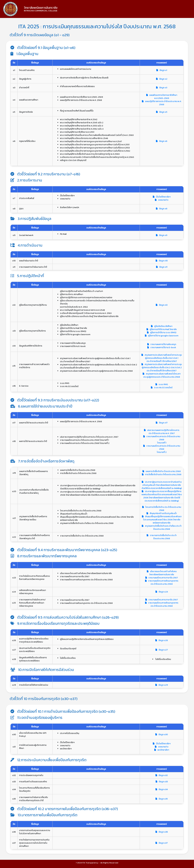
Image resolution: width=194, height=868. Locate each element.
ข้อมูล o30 (162, 734)
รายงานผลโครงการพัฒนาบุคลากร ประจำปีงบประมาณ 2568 (162, 582)
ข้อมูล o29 (162, 685)
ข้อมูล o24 (162, 592)
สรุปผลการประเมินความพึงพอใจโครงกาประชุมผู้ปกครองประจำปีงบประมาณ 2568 (162, 375)
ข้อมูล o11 (162, 267)
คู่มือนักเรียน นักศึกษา (162, 326)
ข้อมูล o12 (162, 305)
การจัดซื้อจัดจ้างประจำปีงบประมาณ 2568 (162, 474)
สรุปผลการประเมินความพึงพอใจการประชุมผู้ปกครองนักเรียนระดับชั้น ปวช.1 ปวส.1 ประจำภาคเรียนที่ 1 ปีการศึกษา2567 (162, 358)
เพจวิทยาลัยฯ (162, 750)
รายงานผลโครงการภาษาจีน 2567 (162, 578)
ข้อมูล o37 (162, 843)
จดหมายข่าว (162, 200)
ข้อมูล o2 (162, 79)
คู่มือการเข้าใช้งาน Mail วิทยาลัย (162, 329)
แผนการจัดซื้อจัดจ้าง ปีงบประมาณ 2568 (162, 471)
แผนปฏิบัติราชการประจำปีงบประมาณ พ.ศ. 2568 (162, 103)
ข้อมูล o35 (162, 799)
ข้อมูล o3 (162, 88)
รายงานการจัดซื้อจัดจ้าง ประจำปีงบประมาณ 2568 (162, 537)
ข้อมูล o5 (162, 112)
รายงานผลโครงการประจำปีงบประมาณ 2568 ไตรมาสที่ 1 (162, 440)
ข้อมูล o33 (162, 782)
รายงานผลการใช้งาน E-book (162, 347)
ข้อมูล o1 (162, 70)
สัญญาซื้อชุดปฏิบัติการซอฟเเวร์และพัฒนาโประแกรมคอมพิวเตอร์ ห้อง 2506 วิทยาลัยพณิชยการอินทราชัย (162, 520)
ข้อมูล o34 (162, 789)
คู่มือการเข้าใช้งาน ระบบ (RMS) (162, 332)
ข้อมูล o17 (162, 423)
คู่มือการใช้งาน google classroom (162, 336)
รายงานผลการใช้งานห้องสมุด (162, 344)
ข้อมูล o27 (162, 650)
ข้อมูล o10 (162, 261)
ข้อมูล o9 (162, 235)
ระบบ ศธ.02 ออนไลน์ (162, 388)
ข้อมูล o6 (162, 141)
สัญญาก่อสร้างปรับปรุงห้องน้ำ (162, 513)
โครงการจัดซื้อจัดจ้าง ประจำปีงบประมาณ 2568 (162, 509)
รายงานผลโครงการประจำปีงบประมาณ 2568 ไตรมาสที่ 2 (162, 449)
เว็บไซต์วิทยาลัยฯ (162, 197)
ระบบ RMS (162, 384)
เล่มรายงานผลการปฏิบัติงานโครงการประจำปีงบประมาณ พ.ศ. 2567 (162, 432)
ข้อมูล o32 (162, 775)
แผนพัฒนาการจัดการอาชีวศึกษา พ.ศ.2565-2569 (162, 97)
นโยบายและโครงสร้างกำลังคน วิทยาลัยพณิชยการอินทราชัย (162, 573)
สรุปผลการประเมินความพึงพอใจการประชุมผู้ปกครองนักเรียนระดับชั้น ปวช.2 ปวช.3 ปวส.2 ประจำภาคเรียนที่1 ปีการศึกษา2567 (162, 368)
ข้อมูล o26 (162, 640)
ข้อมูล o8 (162, 209)
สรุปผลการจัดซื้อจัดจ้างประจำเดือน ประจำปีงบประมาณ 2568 (162, 528)
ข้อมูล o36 (162, 832)
